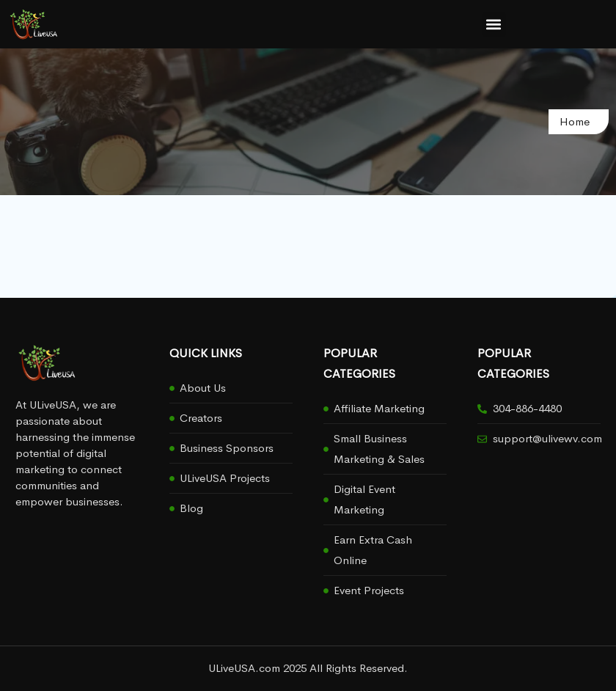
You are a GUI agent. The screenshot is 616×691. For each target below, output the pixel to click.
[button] (494, 25)
